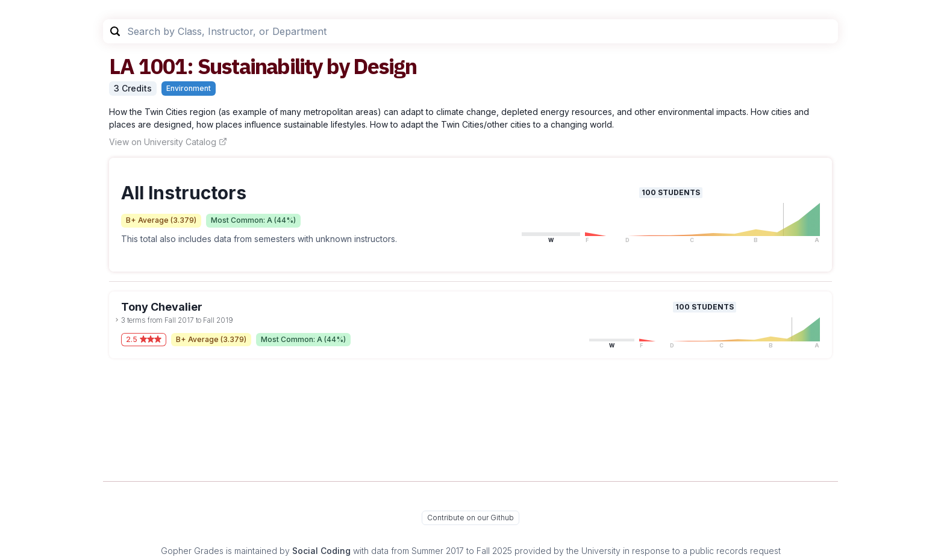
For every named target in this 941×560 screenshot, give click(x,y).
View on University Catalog (168, 142)
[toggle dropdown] (117, 320)
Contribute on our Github (470, 518)
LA (121, 66)
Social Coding (321, 551)
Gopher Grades (192, 551)
